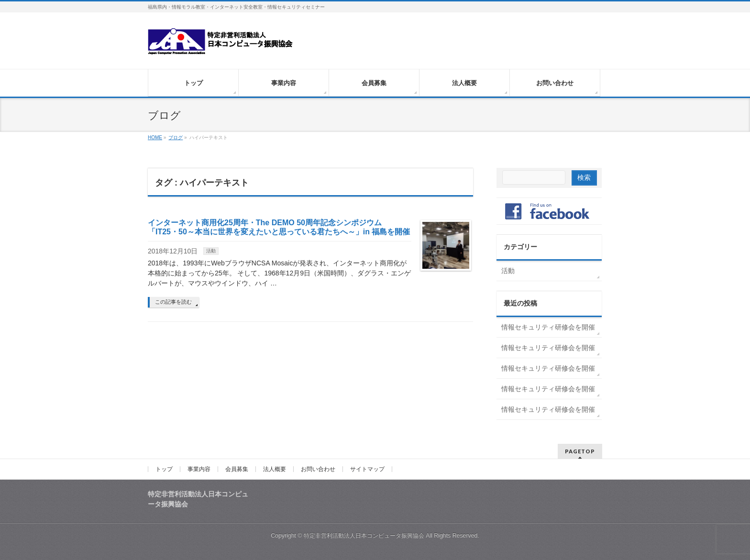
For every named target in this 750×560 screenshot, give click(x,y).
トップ (164, 469)
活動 (211, 251)
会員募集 (237, 469)
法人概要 (275, 469)
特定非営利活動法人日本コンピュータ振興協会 (364, 536)
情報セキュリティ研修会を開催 (548, 327)
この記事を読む (173, 302)
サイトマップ (367, 469)
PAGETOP (580, 451)
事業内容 (199, 469)
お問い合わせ (318, 469)
